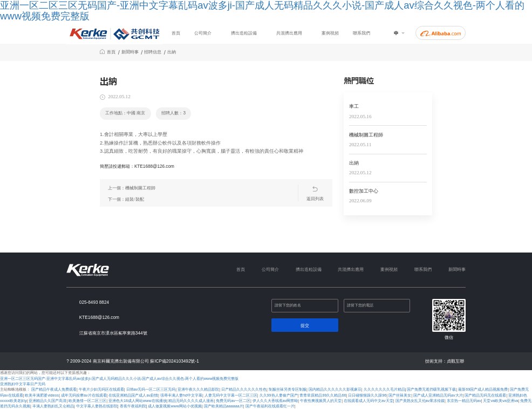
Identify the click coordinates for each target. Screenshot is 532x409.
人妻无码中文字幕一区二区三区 (231, 396)
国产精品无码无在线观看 (485, 396)
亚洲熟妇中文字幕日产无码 (23, 384)
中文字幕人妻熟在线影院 (97, 406)
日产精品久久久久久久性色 (244, 390)
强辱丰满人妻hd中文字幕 (181, 396)
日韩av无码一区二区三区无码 (151, 390)
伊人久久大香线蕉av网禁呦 (275, 401)
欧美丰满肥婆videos (42, 396)
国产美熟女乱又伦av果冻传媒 (420, 401)
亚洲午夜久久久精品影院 (198, 390)
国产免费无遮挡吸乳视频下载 (431, 390)
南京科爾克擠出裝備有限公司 (121, 361)
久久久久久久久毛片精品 (384, 390)
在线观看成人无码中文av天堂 (369, 401)
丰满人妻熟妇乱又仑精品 (53, 406)
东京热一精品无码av (464, 401)
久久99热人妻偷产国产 (279, 396)
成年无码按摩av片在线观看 (84, 396)
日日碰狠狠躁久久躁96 (367, 396)
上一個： (132, 188)
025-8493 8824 (94, 302)
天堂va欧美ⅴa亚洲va (500, 401)
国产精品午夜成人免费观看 (54, 390)
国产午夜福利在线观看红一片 (270, 406)
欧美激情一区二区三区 (87, 401)
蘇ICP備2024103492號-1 (175, 361)
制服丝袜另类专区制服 (288, 390)
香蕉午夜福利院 (133, 406)
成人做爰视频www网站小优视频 (175, 406)
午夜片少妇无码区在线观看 (101, 390)
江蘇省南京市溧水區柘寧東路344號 (113, 333)
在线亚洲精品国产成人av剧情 (133, 396)
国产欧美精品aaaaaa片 (224, 406)
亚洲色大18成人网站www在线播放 (138, 401)
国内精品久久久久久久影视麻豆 (335, 390)
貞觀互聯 (455, 361)
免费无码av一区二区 (233, 401)
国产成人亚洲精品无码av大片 (438, 396)
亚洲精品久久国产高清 (47, 401)
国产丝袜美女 (400, 396)
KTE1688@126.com (99, 318)
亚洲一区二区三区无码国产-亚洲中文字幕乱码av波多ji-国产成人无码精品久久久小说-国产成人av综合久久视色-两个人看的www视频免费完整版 (119, 379)
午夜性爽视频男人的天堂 (321, 401)
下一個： (126, 199)
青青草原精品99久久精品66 (323, 396)
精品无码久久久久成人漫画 (191, 401)
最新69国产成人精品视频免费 (483, 390)
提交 (305, 326)
